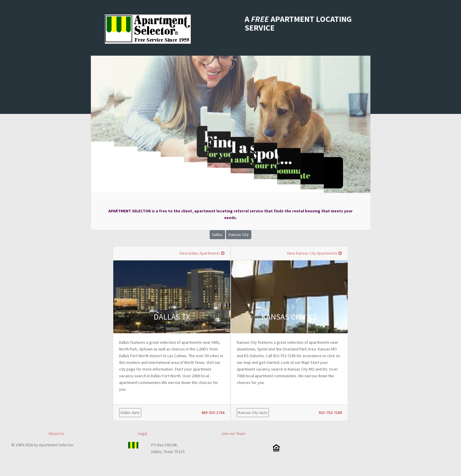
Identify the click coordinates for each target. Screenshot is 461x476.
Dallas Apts (130, 412)
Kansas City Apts (253, 412)
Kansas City (239, 235)
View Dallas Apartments (202, 253)
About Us (56, 433)
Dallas (217, 235)
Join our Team (233, 433)
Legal (142, 433)
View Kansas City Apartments (314, 253)
